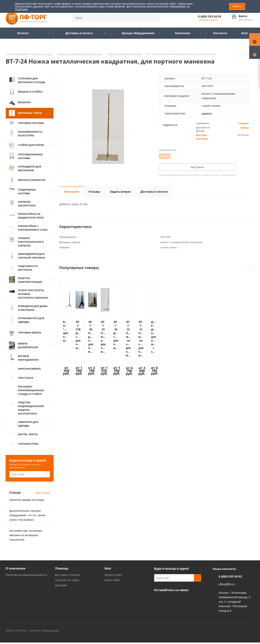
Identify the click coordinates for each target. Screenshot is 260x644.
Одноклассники (158, 601)
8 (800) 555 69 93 (210, 16)
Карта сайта (112, 582)
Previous (245, 268)
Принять (237, 6)
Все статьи (43, 495)
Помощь (62, 570)
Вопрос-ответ (113, 577)
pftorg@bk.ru (227, 586)
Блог (108, 570)
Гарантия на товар (67, 582)
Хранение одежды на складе (27, 502)
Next (251, 268)
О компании (15, 570)
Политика (21, 9)
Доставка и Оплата (68, 577)
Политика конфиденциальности (26, 577)
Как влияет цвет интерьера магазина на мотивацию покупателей (26, 537)
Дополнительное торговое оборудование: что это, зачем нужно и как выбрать (27, 517)
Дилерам (61, 587)
